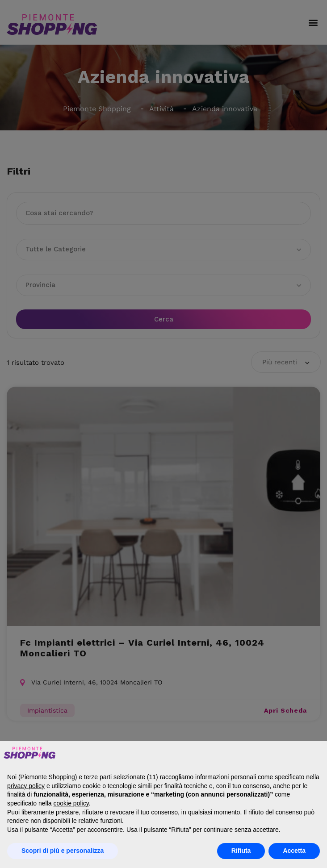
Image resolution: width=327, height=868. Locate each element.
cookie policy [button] (71, 803)
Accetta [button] (294, 851)
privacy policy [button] (26, 786)
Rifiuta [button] (241, 851)
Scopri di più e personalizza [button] (63, 851)
